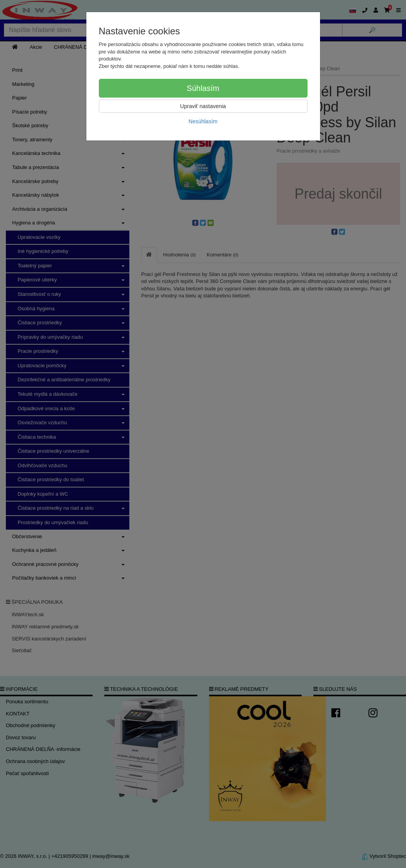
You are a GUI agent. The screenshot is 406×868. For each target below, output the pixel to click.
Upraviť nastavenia (203, 106)
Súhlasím (203, 88)
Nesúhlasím (203, 121)
